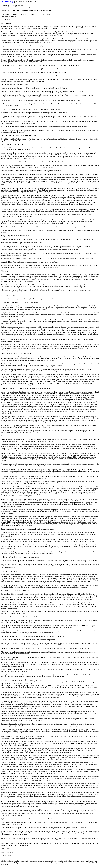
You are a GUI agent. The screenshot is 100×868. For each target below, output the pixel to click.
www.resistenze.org (7, 2)
